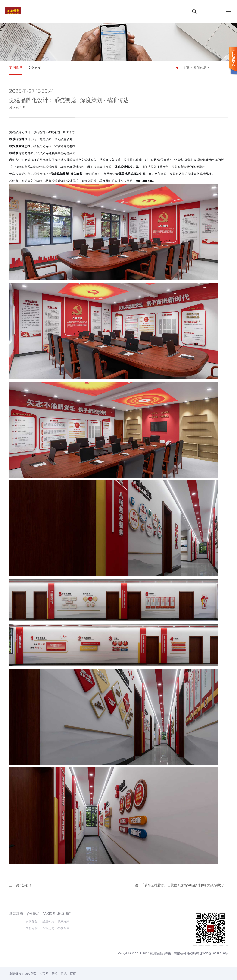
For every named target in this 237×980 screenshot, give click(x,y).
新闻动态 (16, 914)
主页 (186, 68)
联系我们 (64, 914)
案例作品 (16, 68)
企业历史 (48, 928)
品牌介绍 (48, 921)
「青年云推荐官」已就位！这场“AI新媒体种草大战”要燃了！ (185, 885)
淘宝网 (44, 974)
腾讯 (64, 974)
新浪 (55, 974)
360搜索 (31, 974)
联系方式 (63, 921)
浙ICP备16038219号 (214, 953)
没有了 (27, 885)
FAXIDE (49, 914)
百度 (73, 974)
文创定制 (34, 68)
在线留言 (63, 928)
